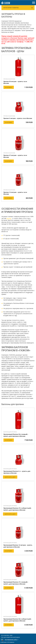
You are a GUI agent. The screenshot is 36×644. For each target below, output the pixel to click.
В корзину (9, 87)
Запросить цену (10, 477)
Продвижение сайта (11, 639)
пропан (9, 218)
